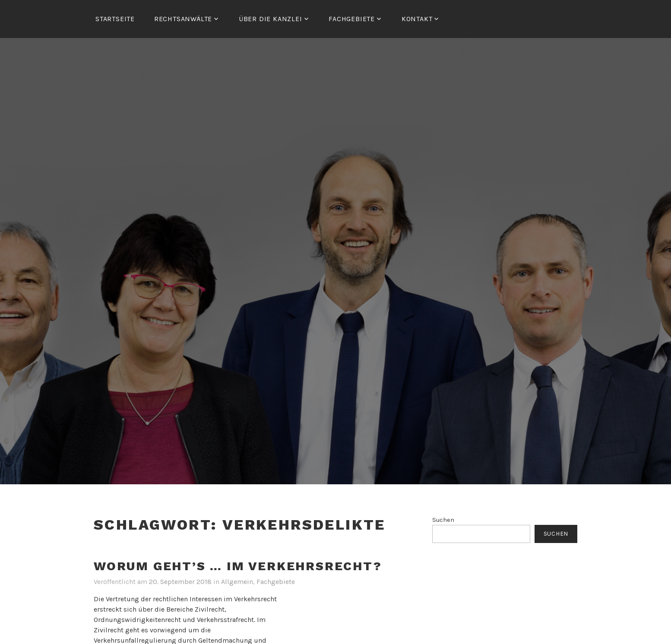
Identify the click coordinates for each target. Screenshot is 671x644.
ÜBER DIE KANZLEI (271, 19)
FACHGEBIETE (352, 19)
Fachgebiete (276, 582)
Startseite (115, 19)
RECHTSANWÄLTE (183, 19)
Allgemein (237, 582)
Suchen (443, 520)
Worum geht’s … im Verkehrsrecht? (238, 566)
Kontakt (417, 19)
